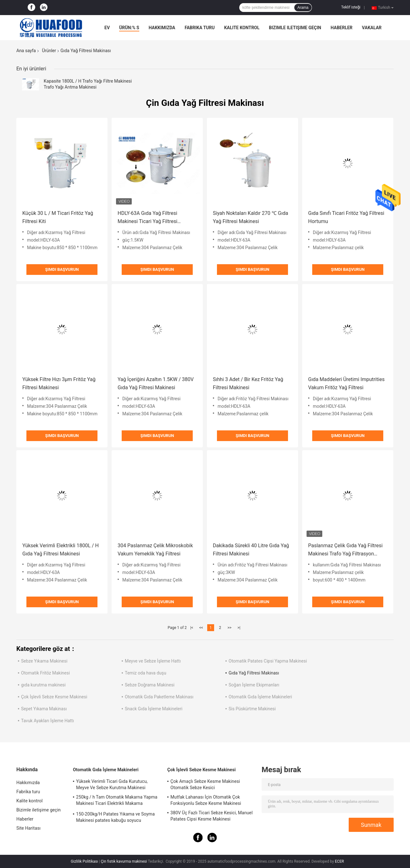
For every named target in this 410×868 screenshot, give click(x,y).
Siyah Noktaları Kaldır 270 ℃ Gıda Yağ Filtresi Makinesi (250, 217)
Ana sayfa (26, 51)
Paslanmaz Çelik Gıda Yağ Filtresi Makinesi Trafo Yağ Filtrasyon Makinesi (345, 550)
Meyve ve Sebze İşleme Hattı (153, 661)
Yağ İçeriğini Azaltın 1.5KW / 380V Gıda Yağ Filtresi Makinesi (156, 383)
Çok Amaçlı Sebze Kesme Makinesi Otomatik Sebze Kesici (205, 784)
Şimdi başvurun (62, 269)
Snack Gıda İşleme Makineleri (154, 709)
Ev (107, 28)
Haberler (341, 28)
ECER (339, 861)
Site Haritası (28, 828)
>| (239, 628)
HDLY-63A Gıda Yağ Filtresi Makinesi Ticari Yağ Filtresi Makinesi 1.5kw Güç (147, 218)
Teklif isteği (351, 7)
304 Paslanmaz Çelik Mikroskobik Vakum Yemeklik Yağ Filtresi (155, 550)
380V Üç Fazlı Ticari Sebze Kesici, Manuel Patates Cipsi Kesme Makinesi (211, 816)
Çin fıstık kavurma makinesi (124, 861)
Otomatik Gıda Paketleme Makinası (159, 697)
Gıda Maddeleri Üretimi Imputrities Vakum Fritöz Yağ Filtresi (346, 383)
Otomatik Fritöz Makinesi (45, 673)
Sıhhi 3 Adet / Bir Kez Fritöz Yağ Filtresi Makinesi (248, 383)
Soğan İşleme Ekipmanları (254, 685)
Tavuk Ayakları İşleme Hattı (47, 721)
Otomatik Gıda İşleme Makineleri (260, 697)
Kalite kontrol (242, 28)
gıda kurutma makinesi (43, 685)
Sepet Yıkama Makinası (44, 709)
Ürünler (49, 51)
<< (201, 628)
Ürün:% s (129, 28)
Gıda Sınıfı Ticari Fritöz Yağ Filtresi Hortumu (346, 217)
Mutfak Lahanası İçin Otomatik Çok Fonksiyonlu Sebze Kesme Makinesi (206, 800)
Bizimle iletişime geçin (295, 28)
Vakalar (372, 28)
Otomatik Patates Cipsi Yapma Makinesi (268, 661)
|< (192, 628)
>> (229, 628)
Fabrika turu (199, 28)
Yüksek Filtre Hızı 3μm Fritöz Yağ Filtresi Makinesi (59, 383)
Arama (303, 8)
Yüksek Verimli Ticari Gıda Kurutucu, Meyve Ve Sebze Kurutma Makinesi (112, 784)
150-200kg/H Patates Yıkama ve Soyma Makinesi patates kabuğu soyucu (115, 817)
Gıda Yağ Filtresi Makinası (254, 673)
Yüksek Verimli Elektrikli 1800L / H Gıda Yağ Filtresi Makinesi (61, 550)
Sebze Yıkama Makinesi (44, 661)
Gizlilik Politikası (84, 861)
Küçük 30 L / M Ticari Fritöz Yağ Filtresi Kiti (58, 217)
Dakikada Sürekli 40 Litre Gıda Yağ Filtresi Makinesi (251, 550)
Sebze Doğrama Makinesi (150, 685)
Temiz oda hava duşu (146, 673)
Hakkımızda (162, 28)
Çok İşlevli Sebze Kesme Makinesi (54, 697)
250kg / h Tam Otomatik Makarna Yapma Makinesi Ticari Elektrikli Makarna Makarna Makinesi (117, 801)
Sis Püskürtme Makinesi (252, 709)
